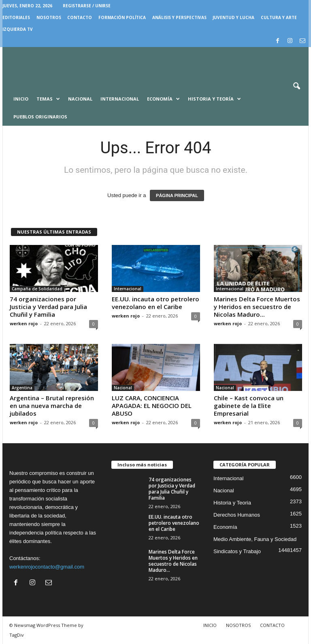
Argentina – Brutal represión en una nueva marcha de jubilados (52, 406)
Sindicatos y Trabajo (237, 551)
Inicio (21, 99)
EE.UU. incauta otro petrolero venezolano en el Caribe (155, 303)
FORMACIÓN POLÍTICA (122, 17)
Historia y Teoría (214, 99)
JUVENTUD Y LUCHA (233, 17)
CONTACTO (80, 17)
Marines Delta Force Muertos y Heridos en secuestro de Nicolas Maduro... (257, 307)
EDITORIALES (16, 17)
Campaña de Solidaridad (37, 289)
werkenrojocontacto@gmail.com (47, 567)
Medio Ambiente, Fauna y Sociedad (255, 539)
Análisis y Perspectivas (179, 17)
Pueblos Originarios (40, 117)
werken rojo (24, 323)
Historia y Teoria (232, 503)
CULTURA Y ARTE (279, 17)
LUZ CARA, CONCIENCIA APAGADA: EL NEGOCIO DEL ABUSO (152, 406)
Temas (48, 99)
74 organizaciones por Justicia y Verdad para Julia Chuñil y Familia (48, 307)
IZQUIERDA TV (18, 29)
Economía (163, 99)
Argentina (22, 388)
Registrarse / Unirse (87, 6)
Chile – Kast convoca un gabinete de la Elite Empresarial (249, 406)
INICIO (210, 625)
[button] (296, 86)
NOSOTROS (49, 17)
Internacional (120, 99)
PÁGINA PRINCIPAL (177, 195)
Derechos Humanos (237, 515)
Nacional (80, 99)
